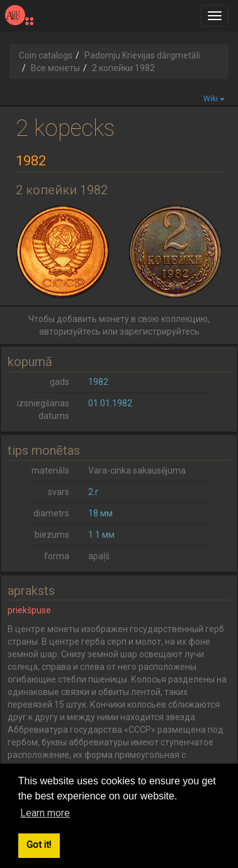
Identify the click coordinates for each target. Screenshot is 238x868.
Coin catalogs (46, 55)
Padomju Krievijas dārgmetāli (142, 55)
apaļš (99, 556)
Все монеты (55, 68)
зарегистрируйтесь (160, 331)
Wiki (214, 99)
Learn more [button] (45, 813)
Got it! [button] (39, 845)
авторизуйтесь (70, 331)
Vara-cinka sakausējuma (137, 470)
